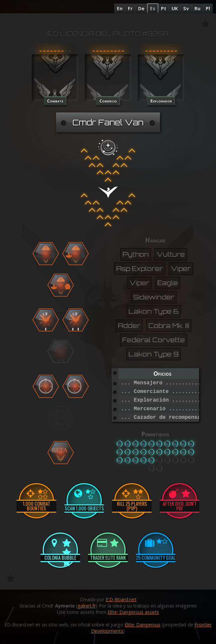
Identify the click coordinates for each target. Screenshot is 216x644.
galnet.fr (87, 606)
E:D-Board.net (121, 599)
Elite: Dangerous (142, 625)
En (120, 8)
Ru (197, 8)
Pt (164, 8)
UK (175, 8)
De (141, 8)
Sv (186, 8)
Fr (130, 8)
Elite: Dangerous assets (133, 612)
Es (153, 8)
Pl (208, 8)
